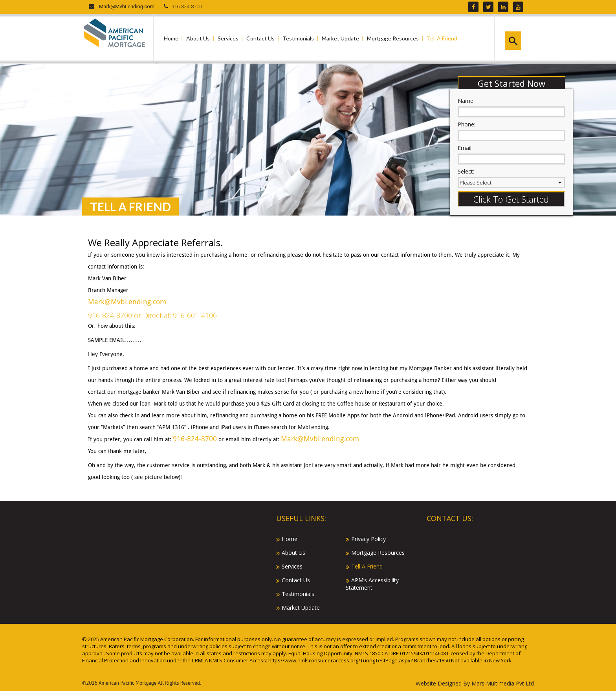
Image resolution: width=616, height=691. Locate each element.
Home (171, 38)
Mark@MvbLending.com (127, 6)
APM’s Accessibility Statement (372, 584)
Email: (465, 148)
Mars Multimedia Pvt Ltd (503, 683)
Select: (466, 171)
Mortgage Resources (393, 38)
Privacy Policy (368, 539)
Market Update (340, 38)
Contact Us (260, 38)
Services (228, 38)
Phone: (467, 124)
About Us (198, 38)
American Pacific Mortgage (128, 683)
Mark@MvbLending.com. (321, 439)
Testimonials (298, 38)
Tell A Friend (442, 38)
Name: (466, 101)
